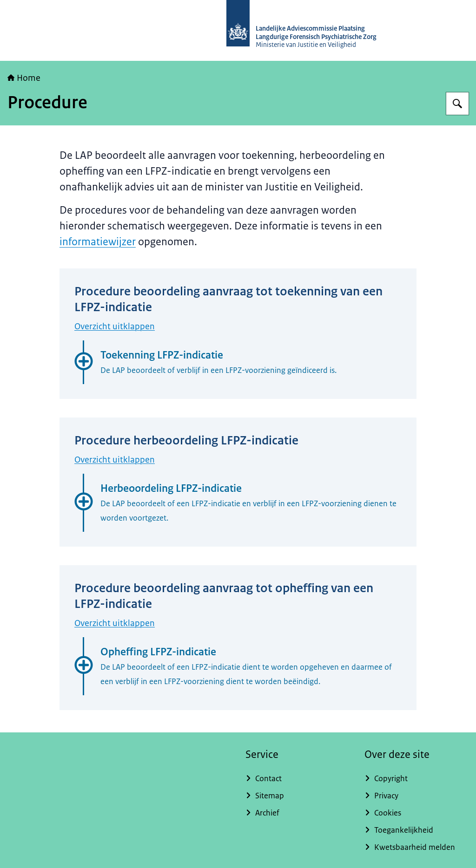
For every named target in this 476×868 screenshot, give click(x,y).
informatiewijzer (98, 242)
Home (24, 78)
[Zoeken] (457, 104)
